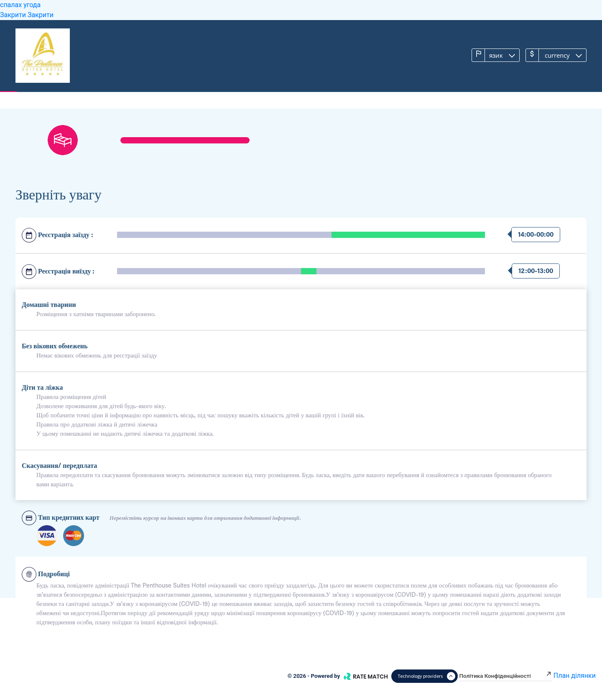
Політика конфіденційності (506, 676)
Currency (551, 55)
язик (490, 55)
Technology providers (426, 676)
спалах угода (20, 5)
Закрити (14, 15)
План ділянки (575, 676)
